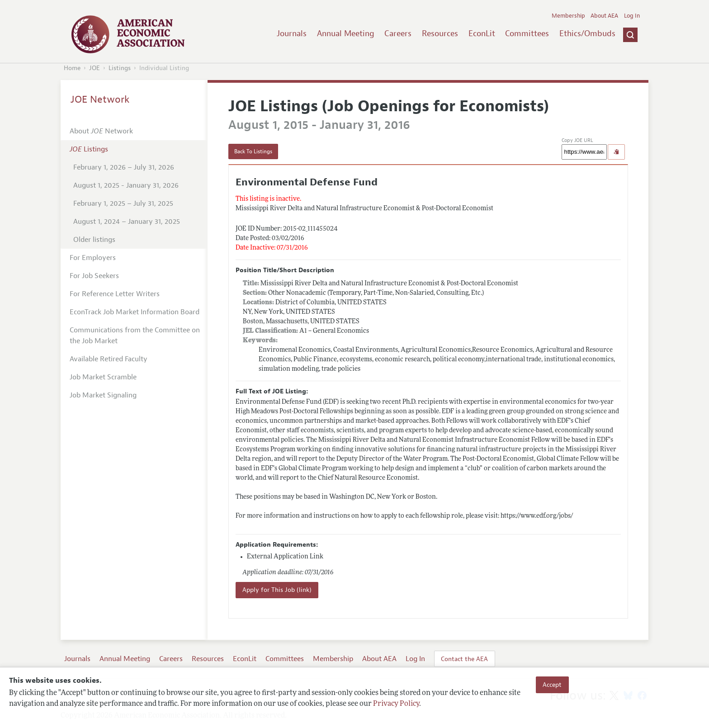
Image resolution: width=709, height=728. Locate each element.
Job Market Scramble (103, 377)
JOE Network (100, 99)
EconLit (482, 33)
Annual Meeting (346, 33)
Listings (120, 68)
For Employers (93, 258)
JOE (95, 68)
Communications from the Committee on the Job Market (135, 336)
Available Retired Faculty (109, 359)
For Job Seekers (94, 276)
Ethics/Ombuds (587, 33)
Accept (552, 685)
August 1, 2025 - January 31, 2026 (126, 185)
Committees (527, 33)
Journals (292, 33)
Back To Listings (253, 151)
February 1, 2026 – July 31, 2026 (124, 167)
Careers (398, 33)
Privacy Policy (396, 704)
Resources (440, 33)
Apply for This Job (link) (277, 590)
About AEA (604, 16)
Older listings (94, 240)
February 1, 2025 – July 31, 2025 (123, 203)
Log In (632, 16)
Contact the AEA (464, 659)
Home (72, 68)
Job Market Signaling (103, 395)
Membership (568, 16)
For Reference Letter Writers (115, 294)
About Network (101, 131)
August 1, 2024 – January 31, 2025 (127, 222)
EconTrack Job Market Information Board (135, 312)
